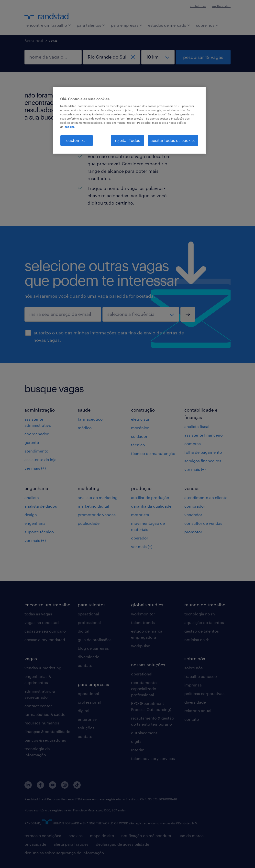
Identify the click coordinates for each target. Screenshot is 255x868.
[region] (129, 120)
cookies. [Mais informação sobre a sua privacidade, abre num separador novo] (70, 127)
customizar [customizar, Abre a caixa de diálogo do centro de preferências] (77, 140)
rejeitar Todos (127, 140)
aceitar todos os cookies (173, 140)
